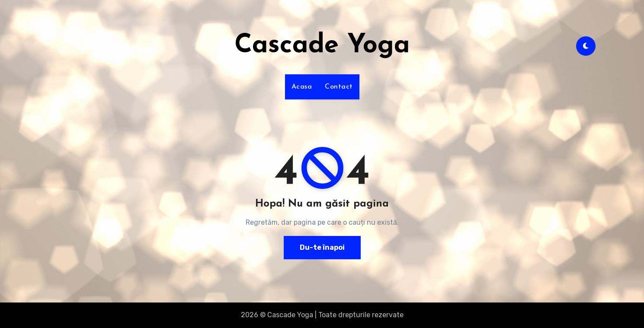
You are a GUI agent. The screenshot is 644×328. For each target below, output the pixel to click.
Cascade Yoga (322, 46)
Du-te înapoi (322, 247)
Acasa (302, 87)
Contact (339, 87)
